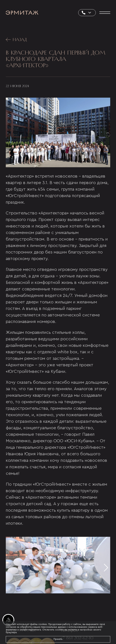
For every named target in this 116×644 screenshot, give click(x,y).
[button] (106, 568)
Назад (16, 40)
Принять (58, 639)
